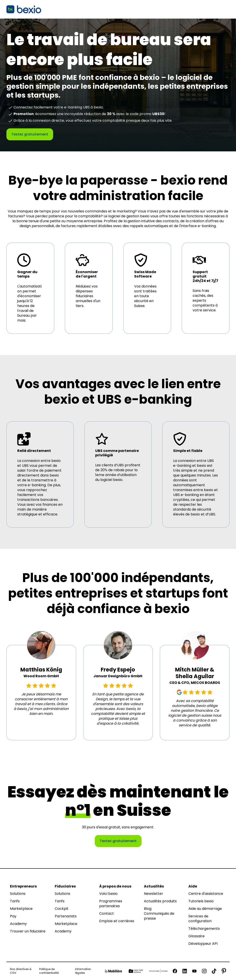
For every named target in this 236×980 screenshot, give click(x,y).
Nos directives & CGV (21, 971)
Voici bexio (108, 894)
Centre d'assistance (206, 894)
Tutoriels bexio (201, 901)
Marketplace (21, 909)
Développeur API (203, 944)
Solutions (18, 894)
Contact (106, 914)
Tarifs (15, 901)
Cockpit (62, 909)
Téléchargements (204, 929)
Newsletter (154, 894)
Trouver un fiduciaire (28, 931)
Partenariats (66, 916)
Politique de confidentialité (49, 971)
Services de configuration (200, 919)
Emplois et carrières (117, 921)
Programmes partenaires (111, 904)
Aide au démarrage (205, 909)
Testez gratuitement (30, 134)
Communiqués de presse (159, 916)
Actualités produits (160, 901)
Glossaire (196, 936)
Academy (18, 924)
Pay (13, 916)
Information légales (83, 971)
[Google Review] (179, 692)
